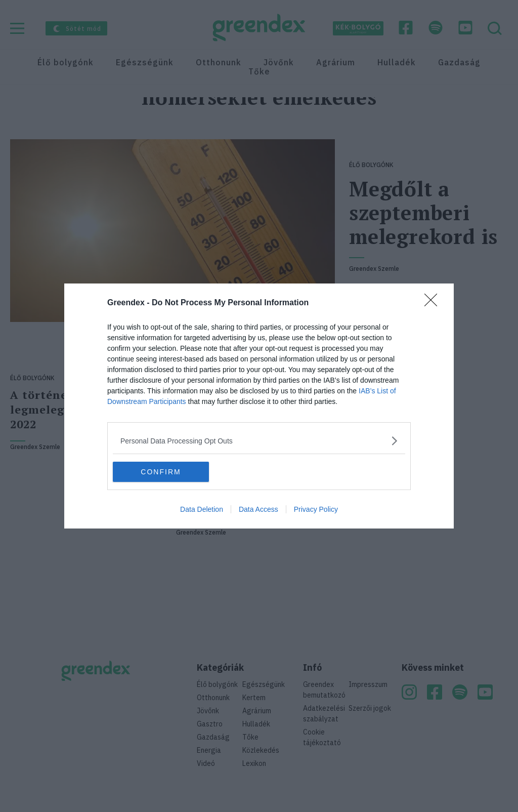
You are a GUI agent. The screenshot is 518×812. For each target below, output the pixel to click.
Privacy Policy (316, 509)
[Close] (434, 303)
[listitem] (259, 441)
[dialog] (259, 406)
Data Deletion (202, 509)
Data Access (258, 509)
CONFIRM (161, 471)
